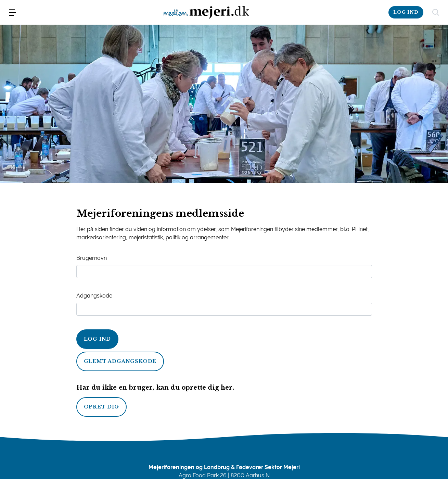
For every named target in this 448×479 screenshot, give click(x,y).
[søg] (436, 12)
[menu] (12, 12)
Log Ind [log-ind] (406, 12)
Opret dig (101, 407)
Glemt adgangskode (120, 361)
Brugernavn (92, 258)
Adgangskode (94, 296)
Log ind (98, 339)
